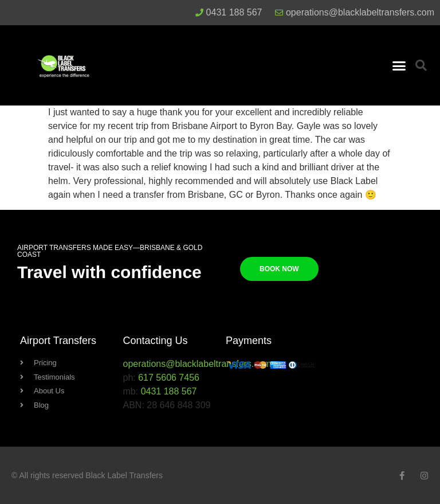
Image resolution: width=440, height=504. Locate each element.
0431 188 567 (169, 391)
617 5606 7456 (169, 378)
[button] (399, 65)
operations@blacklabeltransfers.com (197, 364)
